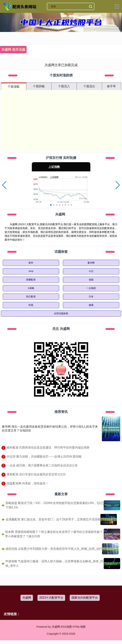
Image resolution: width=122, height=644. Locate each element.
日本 (91, 297)
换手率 (111, 86)
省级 (91, 280)
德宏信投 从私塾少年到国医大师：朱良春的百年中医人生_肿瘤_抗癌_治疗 (54, 549)
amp (31, 271)
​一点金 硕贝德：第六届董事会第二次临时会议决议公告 (42, 465)
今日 (91, 271)
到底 (31, 305)
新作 (31, 263)
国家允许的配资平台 (85, 598)
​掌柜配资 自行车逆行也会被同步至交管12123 (36, 474)
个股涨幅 (14, 87)
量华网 (91, 263)
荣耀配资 (31, 280)
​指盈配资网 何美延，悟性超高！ (28, 483)
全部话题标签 (61, 313)
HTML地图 (79, 627)
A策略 (31, 288)
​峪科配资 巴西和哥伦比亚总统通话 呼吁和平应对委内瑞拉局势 (48, 448)
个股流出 (89, 86)
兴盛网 (27, 598)
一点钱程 (91, 288)
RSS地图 (66, 627)
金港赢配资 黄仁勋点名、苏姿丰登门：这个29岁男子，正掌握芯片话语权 (53, 519)
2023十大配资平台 (51, 598)
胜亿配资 (31, 297)
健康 (91, 305)
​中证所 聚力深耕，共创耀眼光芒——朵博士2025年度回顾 (44, 457)
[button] (4, 185)
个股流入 (64, 86)
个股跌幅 (39, 86)
